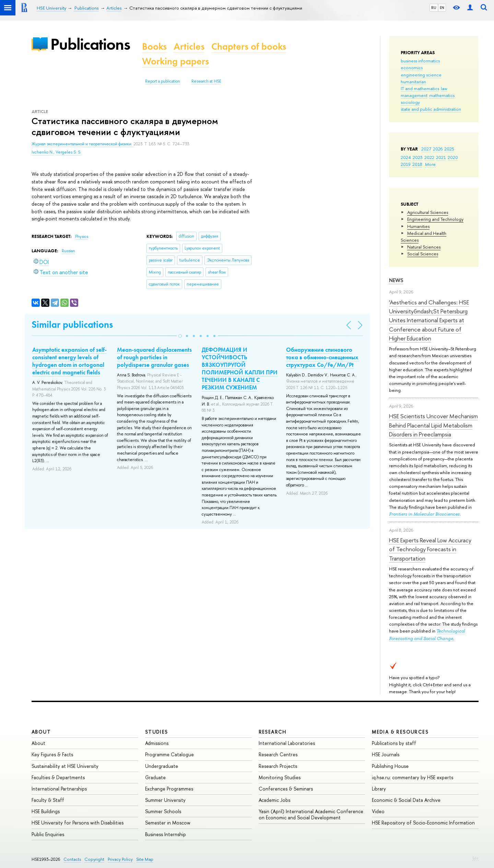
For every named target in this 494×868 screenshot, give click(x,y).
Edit (475, 858)
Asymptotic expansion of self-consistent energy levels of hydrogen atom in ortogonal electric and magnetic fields (69, 361)
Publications (90, 44)
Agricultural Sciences (428, 212)
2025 (449, 149)
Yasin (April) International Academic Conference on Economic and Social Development (311, 814)
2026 (438, 149)
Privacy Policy (120, 859)
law (444, 88)
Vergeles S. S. (68, 152)
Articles (189, 46)
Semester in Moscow (168, 823)
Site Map (145, 859)
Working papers (175, 61)
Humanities (418, 226)
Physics (82, 237)
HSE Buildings (46, 811)
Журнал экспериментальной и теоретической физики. (83, 144)
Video (378, 811)
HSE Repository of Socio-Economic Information (423, 823)
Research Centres (278, 754)
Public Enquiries (48, 834)
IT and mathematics (420, 88)
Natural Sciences (424, 247)
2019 (406, 164)
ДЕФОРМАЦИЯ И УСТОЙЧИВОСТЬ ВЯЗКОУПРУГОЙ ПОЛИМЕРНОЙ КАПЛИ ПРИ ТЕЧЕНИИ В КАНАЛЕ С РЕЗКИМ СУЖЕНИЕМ (240, 369)
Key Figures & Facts (52, 754)
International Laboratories (287, 743)
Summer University (165, 800)
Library (379, 789)
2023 (418, 157)
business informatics (420, 61)
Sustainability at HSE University (65, 766)
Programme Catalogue (169, 754)
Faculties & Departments (58, 777)
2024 (406, 157)
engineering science (421, 75)
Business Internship (166, 834)
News (396, 280)
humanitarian (413, 82)
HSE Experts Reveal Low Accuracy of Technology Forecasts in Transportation (430, 549)
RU (434, 8)
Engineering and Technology (435, 219)
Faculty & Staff (48, 800)
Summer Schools (163, 811)
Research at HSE (206, 81)
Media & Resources (400, 732)
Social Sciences (423, 254)
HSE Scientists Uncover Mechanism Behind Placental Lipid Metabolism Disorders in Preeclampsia (433, 425)
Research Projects (278, 766)
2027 (426, 149)
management (414, 95)
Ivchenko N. (43, 152)
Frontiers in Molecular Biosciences (424, 514)
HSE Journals (386, 754)
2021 (441, 157)
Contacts (72, 859)
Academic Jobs (274, 800)
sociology (410, 102)
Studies (157, 732)
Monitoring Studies (280, 777)
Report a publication (163, 81)
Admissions (157, 743)
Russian (68, 251)
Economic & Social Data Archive (406, 800)
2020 (453, 157)
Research (273, 732)
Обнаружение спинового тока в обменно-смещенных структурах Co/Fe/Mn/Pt (322, 357)
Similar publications (72, 324)
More (430, 164)
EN (442, 8)
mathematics (442, 95)
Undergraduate (162, 766)
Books (154, 46)
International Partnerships (59, 789)
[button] (180, 336)
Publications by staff (394, 743)
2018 (417, 164)
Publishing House (390, 766)
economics (412, 68)
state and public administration (431, 109)
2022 (429, 157)
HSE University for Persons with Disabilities (78, 823)
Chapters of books (249, 46)
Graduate (155, 777)
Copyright (94, 859)
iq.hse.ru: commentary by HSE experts (413, 777)
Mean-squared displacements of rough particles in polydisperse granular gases (154, 357)
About (41, 732)
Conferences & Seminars (286, 789)
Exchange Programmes (169, 789)
